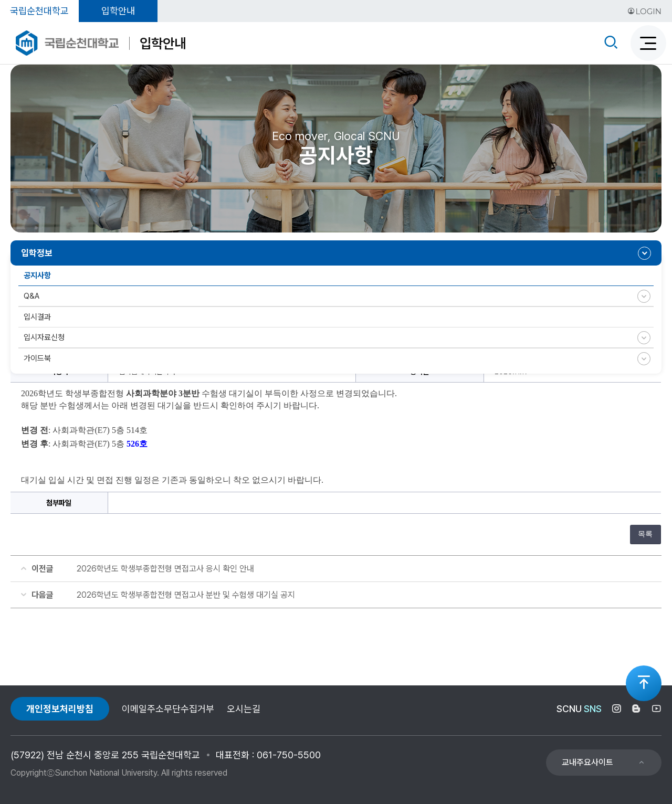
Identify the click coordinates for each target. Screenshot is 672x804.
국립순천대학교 (39, 11)
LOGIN (644, 11)
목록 (645, 534)
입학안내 (118, 11)
